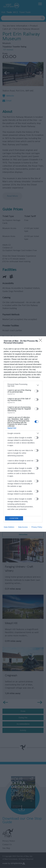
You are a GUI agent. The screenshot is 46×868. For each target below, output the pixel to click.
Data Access (23, 527)
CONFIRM (14, 518)
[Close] (41, 341)
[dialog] (23, 434)
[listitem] (23, 385)
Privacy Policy (37, 527)
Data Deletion (9, 527)
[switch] (37, 391)
